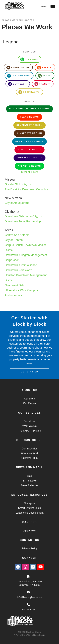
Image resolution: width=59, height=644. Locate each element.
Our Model (29, 421)
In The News (30, 481)
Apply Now (29, 531)
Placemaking (19, 76)
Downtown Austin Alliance (21, 265)
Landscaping (18, 68)
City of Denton (14, 240)
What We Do (29, 426)
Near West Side (15, 285)
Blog (29, 476)
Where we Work (30, 453)
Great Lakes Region (29, 141)
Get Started (29, 372)
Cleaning (29, 59)
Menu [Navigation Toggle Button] (48, 7)
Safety (44, 68)
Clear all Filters (29, 172)
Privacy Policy (30, 549)
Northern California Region (30, 109)
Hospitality (29, 92)
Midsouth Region (29, 150)
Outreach (17, 84)
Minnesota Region (30, 133)
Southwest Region (30, 125)
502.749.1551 (30, 610)
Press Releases (29, 485)
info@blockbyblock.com (30, 597)
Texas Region (29, 117)
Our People (29, 403)
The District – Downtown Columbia (26, 189)
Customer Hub (29, 458)
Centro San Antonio (17, 235)
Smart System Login (29, 508)
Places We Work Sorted (18, 20)
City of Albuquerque (17, 203)
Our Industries (29, 449)
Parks (44, 76)
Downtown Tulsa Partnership (23, 221)
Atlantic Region (30, 166)
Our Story (29, 399)
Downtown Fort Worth (18, 270)
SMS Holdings (32, 635)
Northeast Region (30, 158)
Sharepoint (29, 503)
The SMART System (29, 431)
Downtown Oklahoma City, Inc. (24, 216)
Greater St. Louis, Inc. (18, 184)
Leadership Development (30, 513)
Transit (42, 84)
